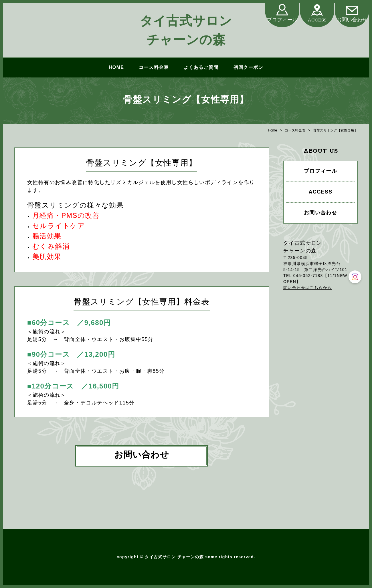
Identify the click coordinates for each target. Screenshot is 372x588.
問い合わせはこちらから (307, 288)
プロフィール (282, 20)
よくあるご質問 (201, 67)
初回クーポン (248, 67)
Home (272, 130)
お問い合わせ (352, 20)
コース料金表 (154, 67)
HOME (116, 67)
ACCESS (317, 20)
